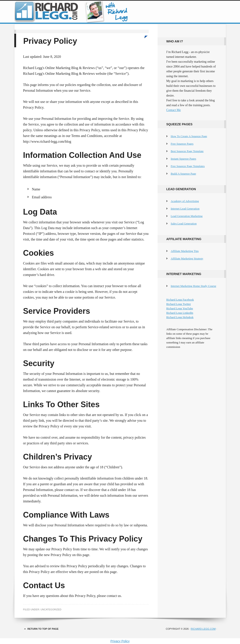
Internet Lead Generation (185, 209)
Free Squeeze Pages (182, 144)
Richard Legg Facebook (180, 300)
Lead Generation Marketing (187, 216)
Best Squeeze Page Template (187, 151)
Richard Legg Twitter (179, 304)
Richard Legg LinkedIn (180, 313)
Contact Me (174, 110)
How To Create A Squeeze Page (189, 136)
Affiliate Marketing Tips (185, 251)
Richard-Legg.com (203, 629)
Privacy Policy (120, 641)
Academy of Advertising (185, 201)
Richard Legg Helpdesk (180, 317)
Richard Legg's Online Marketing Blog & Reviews (120, 12)
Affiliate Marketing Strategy (187, 258)
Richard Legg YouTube (180, 308)
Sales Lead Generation (184, 223)
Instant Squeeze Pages (184, 159)
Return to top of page (43, 629)
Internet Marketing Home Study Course (194, 286)
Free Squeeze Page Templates (188, 166)
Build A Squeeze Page (183, 174)
